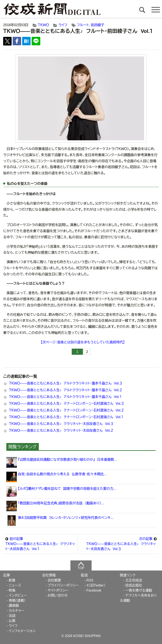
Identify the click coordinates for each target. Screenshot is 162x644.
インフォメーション (22, 631)
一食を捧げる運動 (139, 590)
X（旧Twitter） (96, 585)
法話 (12, 616)
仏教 (12, 621)
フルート (83, 25)
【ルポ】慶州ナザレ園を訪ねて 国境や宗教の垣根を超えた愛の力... (67, 489)
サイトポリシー (58, 590)
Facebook (94, 590)
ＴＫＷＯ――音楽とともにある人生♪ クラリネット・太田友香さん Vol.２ (61, 430)
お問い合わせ (57, 595)
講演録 (14, 606)
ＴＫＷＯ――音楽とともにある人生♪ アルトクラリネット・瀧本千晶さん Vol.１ (65, 397)
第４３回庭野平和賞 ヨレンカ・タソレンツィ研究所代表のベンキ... (66, 518)
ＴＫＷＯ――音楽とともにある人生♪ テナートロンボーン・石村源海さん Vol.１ (66, 417)
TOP (81, 566)
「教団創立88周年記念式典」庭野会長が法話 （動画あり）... (61, 503)
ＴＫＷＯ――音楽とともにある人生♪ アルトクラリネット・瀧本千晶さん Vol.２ (66, 390)
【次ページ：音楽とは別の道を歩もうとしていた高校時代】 (83, 342)
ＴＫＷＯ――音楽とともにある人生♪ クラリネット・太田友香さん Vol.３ (61, 424)
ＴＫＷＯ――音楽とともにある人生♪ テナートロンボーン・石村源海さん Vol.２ (66, 410)
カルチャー (17, 611)
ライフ (63, 25)
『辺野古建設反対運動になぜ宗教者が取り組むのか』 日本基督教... (67, 460)
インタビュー (18, 595)
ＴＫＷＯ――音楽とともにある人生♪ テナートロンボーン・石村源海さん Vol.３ (66, 404)
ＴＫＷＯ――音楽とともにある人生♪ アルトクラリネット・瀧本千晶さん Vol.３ (66, 383)
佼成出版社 (134, 585)
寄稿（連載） (17, 600)
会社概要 (54, 580)
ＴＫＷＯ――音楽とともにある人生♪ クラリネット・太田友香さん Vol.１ (40, 544)
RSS (90, 580)
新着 (12, 580)
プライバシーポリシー (63, 585)
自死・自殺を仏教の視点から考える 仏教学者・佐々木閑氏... (62, 474)
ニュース (15, 585)
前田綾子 (98, 25)
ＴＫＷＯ (44, 25)
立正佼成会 (134, 580)
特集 (12, 590)
